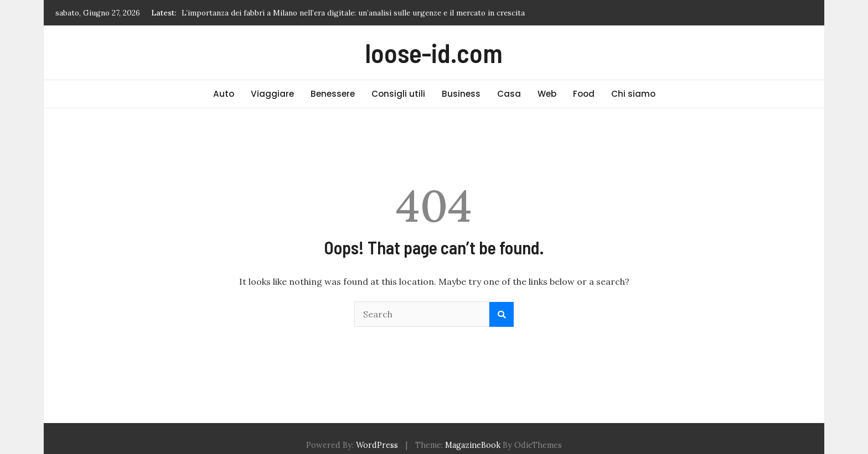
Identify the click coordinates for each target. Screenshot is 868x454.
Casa (509, 94)
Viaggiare (272, 94)
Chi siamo (633, 94)
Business (461, 94)
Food (584, 94)
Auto (224, 94)
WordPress (377, 445)
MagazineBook (473, 445)
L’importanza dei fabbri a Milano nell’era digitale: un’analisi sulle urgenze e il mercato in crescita (353, 13)
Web (547, 94)
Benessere (333, 94)
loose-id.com (434, 53)
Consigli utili (398, 94)
